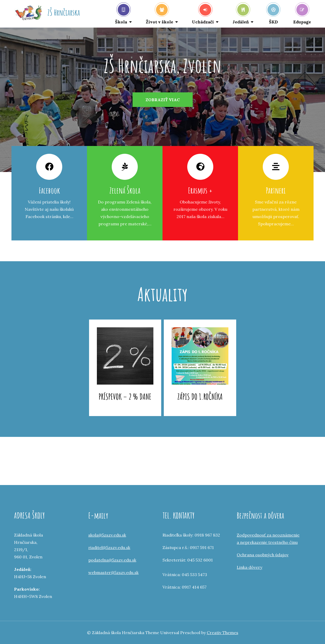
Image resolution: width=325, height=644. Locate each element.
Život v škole (160, 14)
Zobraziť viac (163, 100)
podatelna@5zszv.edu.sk (112, 560)
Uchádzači (203, 14)
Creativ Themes (223, 633)
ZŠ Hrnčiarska (64, 12)
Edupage (302, 14)
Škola (122, 14)
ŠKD (273, 14)
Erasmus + (200, 190)
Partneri (276, 190)
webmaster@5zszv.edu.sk (113, 572)
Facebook (49, 190)
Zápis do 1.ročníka (200, 396)
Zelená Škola (125, 190)
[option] (162, 100)
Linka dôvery (249, 567)
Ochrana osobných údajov (263, 555)
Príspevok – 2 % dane (125, 396)
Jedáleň (241, 14)
